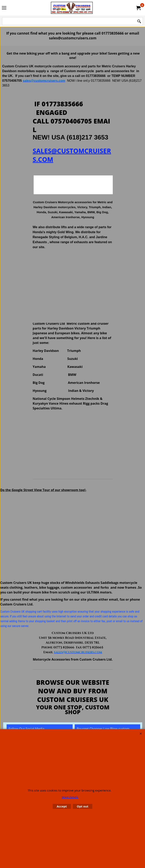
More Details (70, 797)
